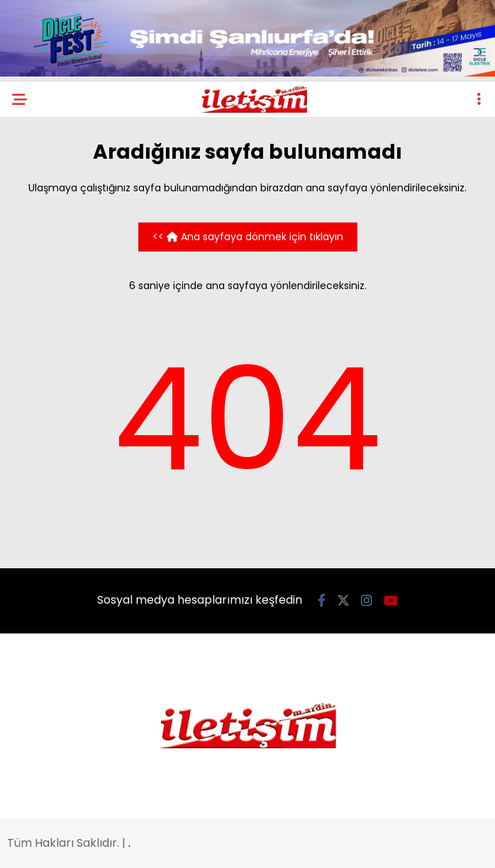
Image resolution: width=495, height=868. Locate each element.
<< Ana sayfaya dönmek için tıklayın (248, 237)
